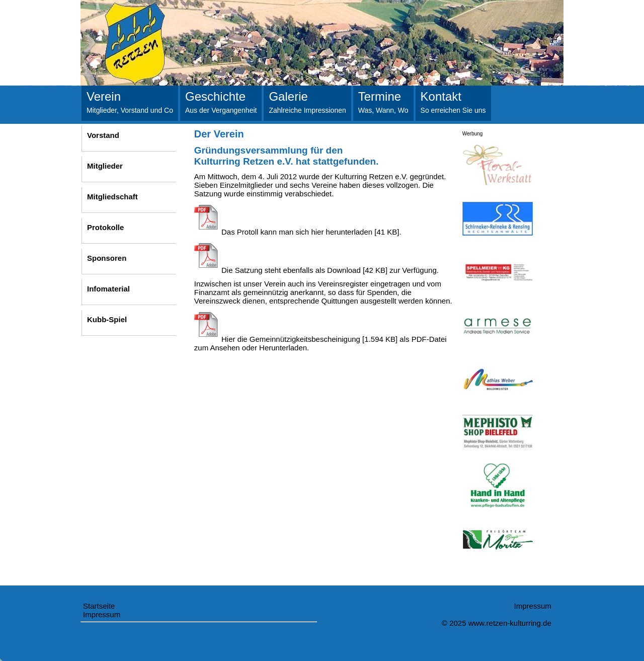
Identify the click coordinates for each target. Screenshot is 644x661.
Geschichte (221, 102)
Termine (383, 102)
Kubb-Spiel (107, 319)
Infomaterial (108, 289)
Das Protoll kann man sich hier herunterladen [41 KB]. (298, 232)
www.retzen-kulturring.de (510, 623)
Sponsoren (107, 258)
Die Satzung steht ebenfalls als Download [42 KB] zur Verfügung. (316, 270)
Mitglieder (105, 166)
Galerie (307, 102)
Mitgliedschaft (112, 197)
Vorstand (103, 135)
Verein (130, 102)
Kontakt (453, 102)
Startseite (99, 606)
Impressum (102, 614)
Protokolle (105, 227)
